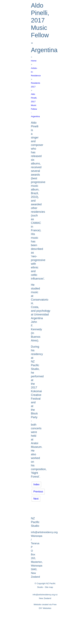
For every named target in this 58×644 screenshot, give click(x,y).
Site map (49, 587)
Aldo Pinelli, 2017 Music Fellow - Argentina (35, 105)
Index (36, 484)
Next (36, 499)
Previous (38, 492)
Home (34, 61)
